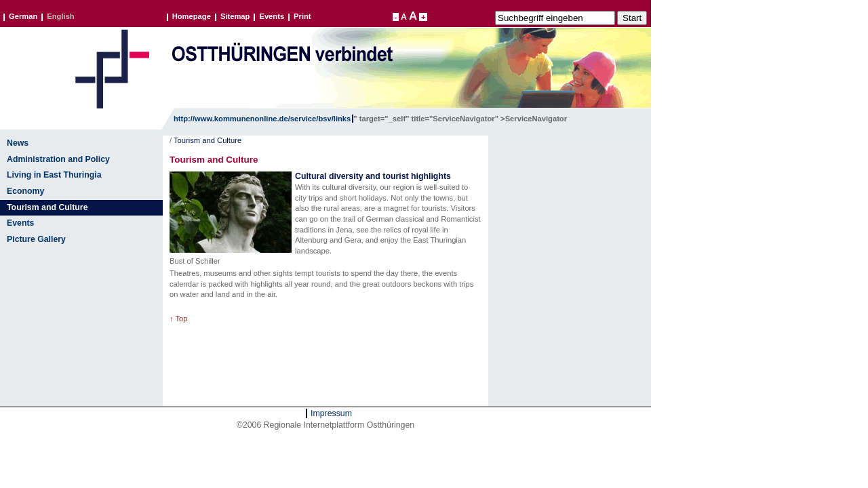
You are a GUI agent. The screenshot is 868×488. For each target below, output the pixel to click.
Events (272, 17)
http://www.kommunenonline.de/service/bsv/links (262, 119)
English (60, 17)
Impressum (331, 413)
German (23, 17)
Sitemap (235, 17)
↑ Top (179, 319)
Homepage (192, 17)
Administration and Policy (58, 159)
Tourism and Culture (47, 207)
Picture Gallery (36, 239)
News (18, 143)
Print (302, 17)
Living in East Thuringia (54, 175)
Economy (25, 191)
